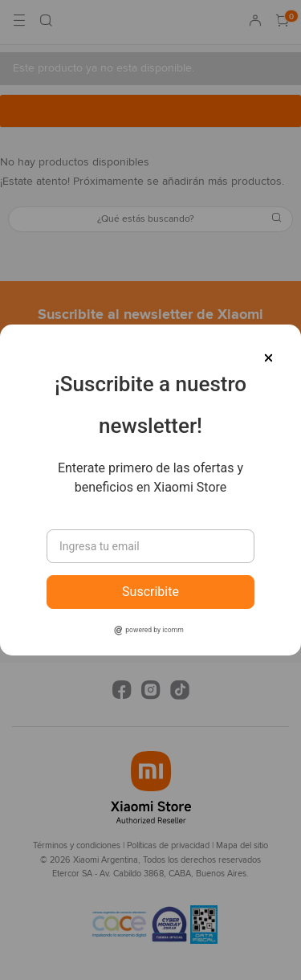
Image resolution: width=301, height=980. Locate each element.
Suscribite (150, 592)
